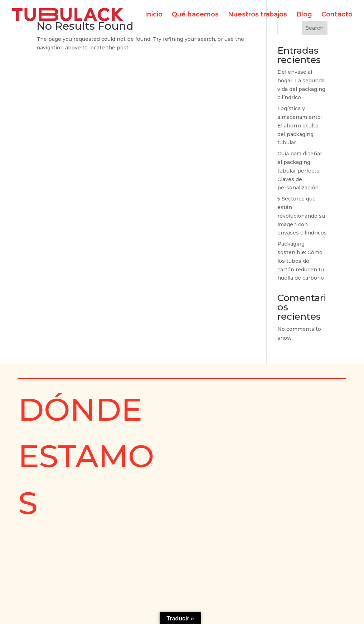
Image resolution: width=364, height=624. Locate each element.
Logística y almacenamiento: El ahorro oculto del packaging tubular (300, 125)
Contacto (337, 15)
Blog (304, 15)
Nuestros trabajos (258, 15)
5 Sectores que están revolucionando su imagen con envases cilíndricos (302, 216)
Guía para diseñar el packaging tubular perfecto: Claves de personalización (300, 171)
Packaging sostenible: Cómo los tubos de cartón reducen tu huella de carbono (301, 261)
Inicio (154, 15)
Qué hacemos (195, 15)
